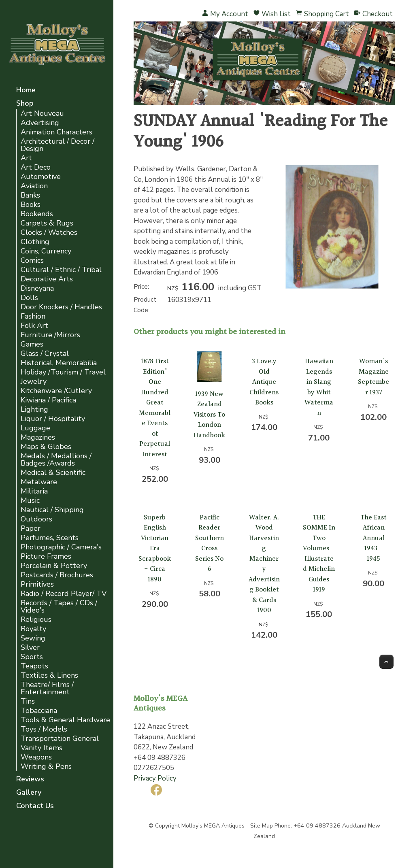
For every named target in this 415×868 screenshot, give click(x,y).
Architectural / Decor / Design (57, 145)
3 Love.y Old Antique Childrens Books (264, 382)
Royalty (33, 629)
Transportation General (60, 739)
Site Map (262, 826)
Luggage (35, 428)
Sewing (33, 638)
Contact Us (35, 806)
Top (386, 662)
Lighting (34, 410)
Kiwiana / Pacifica (48, 400)
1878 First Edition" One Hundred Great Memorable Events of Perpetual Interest (155, 408)
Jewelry (34, 382)
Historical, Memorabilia (59, 363)
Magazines (38, 437)
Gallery (29, 793)
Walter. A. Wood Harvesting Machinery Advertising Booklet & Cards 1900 (264, 564)
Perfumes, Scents (50, 538)
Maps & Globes (46, 447)
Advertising (40, 123)
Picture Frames (46, 556)
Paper (31, 529)
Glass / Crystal (45, 354)
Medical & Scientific (53, 473)
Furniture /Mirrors (50, 335)
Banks (30, 195)
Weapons (36, 757)
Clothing (35, 242)
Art (26, 158)
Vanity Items (41, 748)
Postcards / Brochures (57, 575)
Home (26, 90)
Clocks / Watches (49, 233)
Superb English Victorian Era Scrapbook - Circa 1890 (155, 549)
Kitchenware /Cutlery (56, 391)
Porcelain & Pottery (54, 566)
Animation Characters (56, 132)
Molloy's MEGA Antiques (213, 826)
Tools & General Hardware (65, 720)
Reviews (30, 780)
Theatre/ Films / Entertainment (47, 688)
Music (30, 501)
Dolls (29, 298)
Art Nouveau (42, 114)
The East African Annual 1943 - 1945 (373, 538)
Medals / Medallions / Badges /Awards (56, 460)
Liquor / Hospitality (53, 419)
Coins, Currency (46, 251)
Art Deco (36, 167)
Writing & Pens (46, 767)
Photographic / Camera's (61, 547)
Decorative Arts (47, 279)
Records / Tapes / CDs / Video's (59, 607)
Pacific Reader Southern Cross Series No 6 (210, 544)
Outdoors (36, 519)
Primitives (37, 584)
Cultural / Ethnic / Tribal (61, 270)
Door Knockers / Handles (61, 307)
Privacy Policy (155, 778)
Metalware (39, 482)
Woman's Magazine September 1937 (373, 377)
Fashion (33, 316)
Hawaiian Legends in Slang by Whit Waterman (319, 387)
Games (32, 344)
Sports (32, 657)
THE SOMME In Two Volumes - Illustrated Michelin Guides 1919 (319, 554)
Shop (25, 104)
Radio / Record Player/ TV (64, 594)
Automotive (41, 177)
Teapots (34, 666)
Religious (36, 620)
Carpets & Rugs (47, 223)
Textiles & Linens (49, 675)
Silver (30, 648)
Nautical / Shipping (52, 510)
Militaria (34, 491)
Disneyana (37, 288)
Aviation (34, 186)
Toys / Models (44, 729)
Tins (28, 701)
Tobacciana (39, 711)
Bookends (37, 214)
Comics (32, 261)
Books (31, 205)
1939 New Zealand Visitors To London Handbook (209, 415)
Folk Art (34, 326)
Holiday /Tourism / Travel (63, 372)
